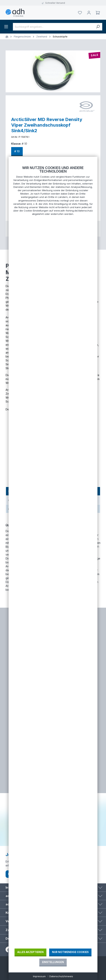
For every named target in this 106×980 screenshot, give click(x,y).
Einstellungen (53, 962)
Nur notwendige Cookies (70, 952)
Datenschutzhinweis (61, 976)
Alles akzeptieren (30, 952)
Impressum (39, 976)
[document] (53, 557)
